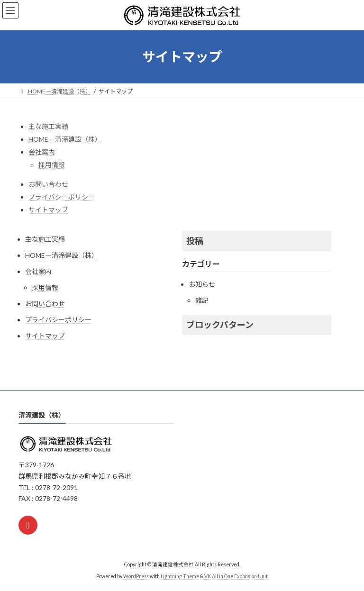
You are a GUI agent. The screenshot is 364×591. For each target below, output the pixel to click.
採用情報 (52, 165)
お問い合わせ (48, 184)
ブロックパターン (220, 325)
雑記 (202, 300)
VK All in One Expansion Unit (236, 576)
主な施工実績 (48, 126)
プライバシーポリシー (62, 197)
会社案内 (42, 152)
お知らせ (202, 284)
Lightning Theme (180, 576)
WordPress (136, 576)
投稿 (195, 241)
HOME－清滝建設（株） (65, 139)
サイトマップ (48, 210)
